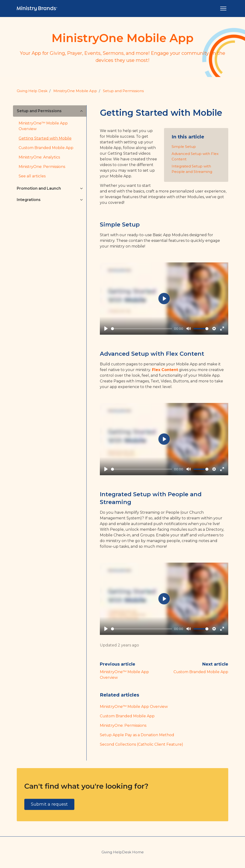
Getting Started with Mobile (45, 138)
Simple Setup (184, 147)
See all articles (32, 176)
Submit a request (49, 804)
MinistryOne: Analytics (39, 157)
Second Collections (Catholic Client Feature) (142, 744)
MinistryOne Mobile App (75, 91)
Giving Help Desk (32, 91)
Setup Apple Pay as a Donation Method (137, 735)
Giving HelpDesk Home (123, 852)
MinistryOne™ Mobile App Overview (134, 707)
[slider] (142, 329)
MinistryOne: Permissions (123, 725)
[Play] (106, 329)
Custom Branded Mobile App (201, 672)
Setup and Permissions (123, 91)
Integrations (29, 200)
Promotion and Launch (39, 188)
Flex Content (165, 370)
